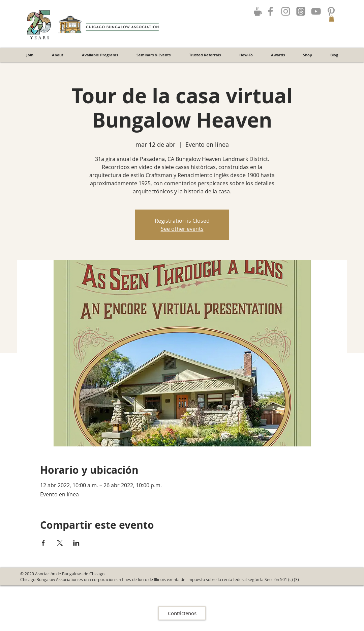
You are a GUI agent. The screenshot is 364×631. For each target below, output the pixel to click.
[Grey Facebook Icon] (270, 11)
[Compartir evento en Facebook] (43, 543)
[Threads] (301, 11)
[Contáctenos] (182, 613)
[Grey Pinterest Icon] (331, 11)
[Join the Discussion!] (258, 11)
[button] (331, 19)
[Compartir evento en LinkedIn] (76, 543)
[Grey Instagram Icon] (286, 11)
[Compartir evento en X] (60, 543)
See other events (182, 229)
